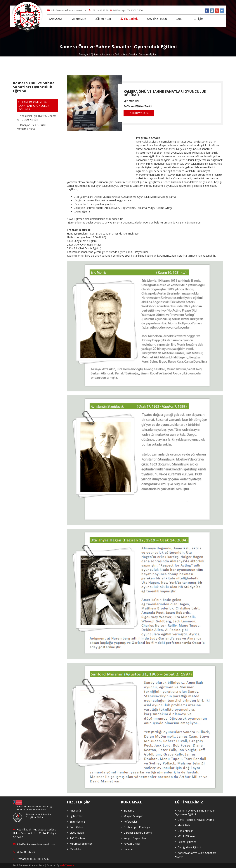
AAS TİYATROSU (157, 19)
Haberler (129, 849)
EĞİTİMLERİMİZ (129, 19)
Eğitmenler (76, 816)
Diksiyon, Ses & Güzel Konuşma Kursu (31, 127)
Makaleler (76, 849)
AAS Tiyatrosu (78, 838)
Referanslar (130, 822)
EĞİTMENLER (103, 19)
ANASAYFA (55, 19)
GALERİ (180, 19)
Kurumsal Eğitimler (81, 844)
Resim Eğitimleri (187, 842)
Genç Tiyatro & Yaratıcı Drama (196, 820)
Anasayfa (84, 54)
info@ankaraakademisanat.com (67, 10)
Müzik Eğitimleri (187, 836)
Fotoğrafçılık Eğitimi (189, 847)
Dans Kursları (185, 831)
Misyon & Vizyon (133, 816)
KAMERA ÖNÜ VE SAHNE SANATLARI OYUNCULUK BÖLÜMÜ (165, 93)
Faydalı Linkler (132, 844)
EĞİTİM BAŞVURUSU (139, 113)
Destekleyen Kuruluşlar (137, 827)
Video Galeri (77, 833)
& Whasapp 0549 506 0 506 (126, 10)
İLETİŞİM (198, 19)
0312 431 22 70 (99, 10)
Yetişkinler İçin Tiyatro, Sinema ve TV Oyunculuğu (37, 118)
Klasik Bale (184, 825)
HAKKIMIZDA (78, 19)
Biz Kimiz (129, 811)
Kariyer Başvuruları (135, 838)
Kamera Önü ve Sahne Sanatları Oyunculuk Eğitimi (195, 812)
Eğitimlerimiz (97, 54)
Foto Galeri (76, 827)
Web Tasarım (67, 865)
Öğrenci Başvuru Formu (138, 833)
